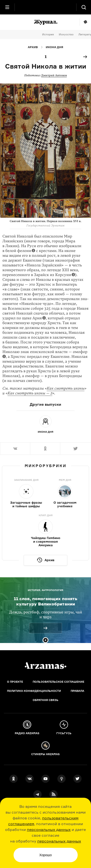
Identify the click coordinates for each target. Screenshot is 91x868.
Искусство (66, 34)
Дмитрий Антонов (54, 75)
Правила (77, 691)
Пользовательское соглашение (58, 682)
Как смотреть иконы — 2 (30, 393)
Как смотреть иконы (66, 388)
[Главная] (45, 666)
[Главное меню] (7, 7)
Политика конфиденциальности (34, 691)
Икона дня (54, 47)
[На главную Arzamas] (45, 7)
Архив (33, 47)
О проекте (15, 682)
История (48, 34)
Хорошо (45, 855)
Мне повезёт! (85, 22)
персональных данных (49, 829)
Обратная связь (45, 700)
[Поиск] (84, 7)
